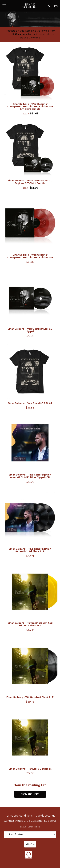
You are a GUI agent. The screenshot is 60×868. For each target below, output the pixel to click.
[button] (4, 6)
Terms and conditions (19, 816)
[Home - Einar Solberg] (30, 6)
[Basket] (56, 6)
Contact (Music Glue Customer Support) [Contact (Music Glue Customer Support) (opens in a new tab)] (30, 821)
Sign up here (30, 794)
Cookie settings (45, 816)
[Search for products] (50, 6)
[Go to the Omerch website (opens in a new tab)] (30, 856)
